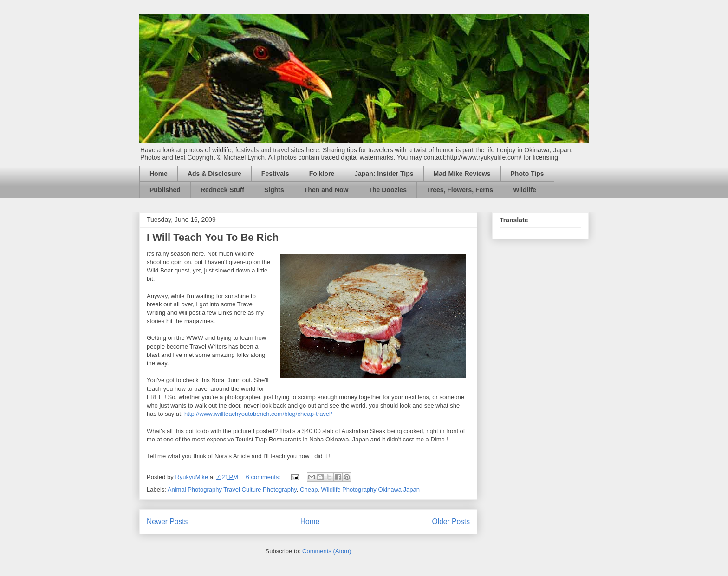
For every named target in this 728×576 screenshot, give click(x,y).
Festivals (275, 174)
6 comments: (264, 477)
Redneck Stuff (222, 190)
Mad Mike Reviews (462, 174)
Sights (274, 190)
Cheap (309, 489)
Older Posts (451, 521)
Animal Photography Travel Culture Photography (232, 489)
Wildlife (525, 190)
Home (159, 174)
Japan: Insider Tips (384, 174)
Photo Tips (527, 174)
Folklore (322, 174)
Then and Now (326, 190)
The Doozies (387, 190)
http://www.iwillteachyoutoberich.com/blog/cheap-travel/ (258, 414)
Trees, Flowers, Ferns (460, 190)
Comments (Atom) (327, 551)
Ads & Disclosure (214, 174)
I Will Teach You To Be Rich (213, 237)
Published (165, 190)
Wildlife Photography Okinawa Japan (370, 489)
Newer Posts (167, 521)
